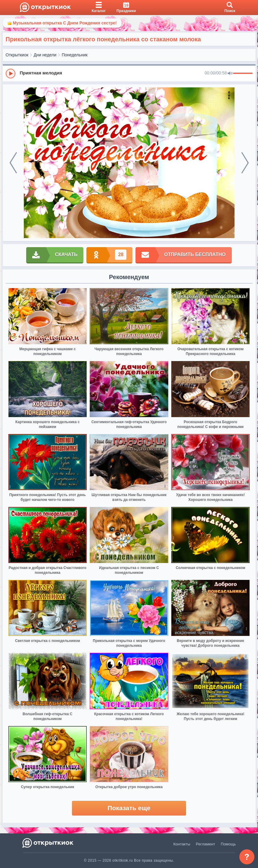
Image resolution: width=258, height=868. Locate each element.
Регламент (206, 844)
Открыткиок (17, 55)
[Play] (11, 74)
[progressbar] (243, 74)
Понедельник (75, 55)
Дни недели (45, 55)
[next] (245, 163)
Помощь (228, 844)
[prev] (13, 163)
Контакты (182, 844)
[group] (129, 73)
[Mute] (230, 74)
